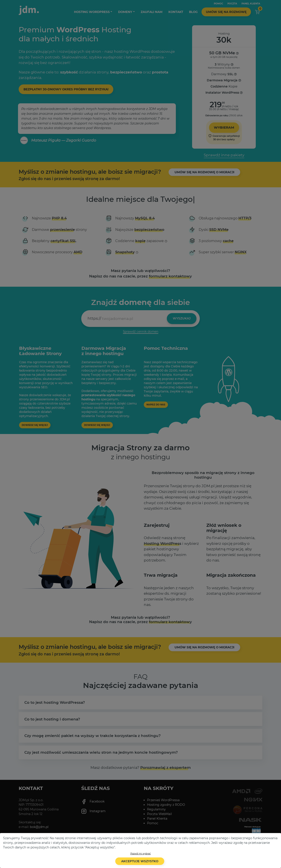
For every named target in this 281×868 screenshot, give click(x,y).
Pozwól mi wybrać (141, 854)
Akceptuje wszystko (140, 861)
